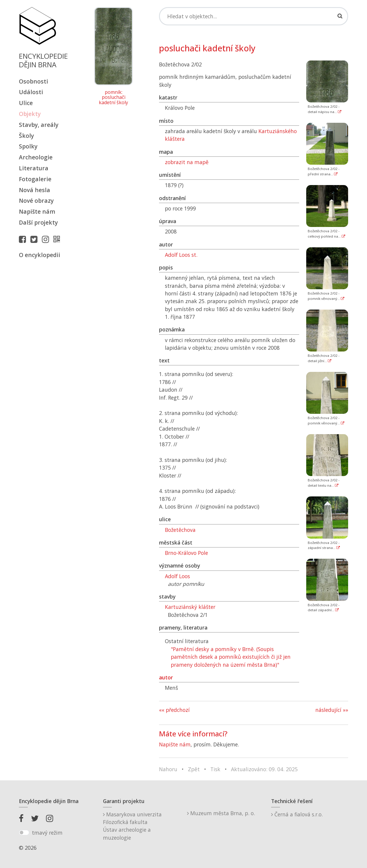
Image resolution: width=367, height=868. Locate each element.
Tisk (215, 769)
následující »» (332, 710)
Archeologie (36, 157)
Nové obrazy (36, 201)
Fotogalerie (35, 179)
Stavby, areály (39, 125)
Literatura (34, 168)
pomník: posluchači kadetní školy (113, 98)
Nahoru (168, 769)
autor (166, 677)
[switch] (24, 833)
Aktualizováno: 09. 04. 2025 (264, 769)
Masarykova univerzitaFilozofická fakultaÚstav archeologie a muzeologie (132, 826)
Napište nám (37, 211)
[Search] (254, 16)
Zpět (194, 769)
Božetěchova (180, 530)
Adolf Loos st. (181, 255)
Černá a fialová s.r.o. (297, 814)
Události (31, 92)
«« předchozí (174, 710)
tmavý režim (47, 833)
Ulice (26, 103)
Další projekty (38, 222)
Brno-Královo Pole (186, 553)
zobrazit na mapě (187, 162)
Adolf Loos (177, 576)
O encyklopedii (40, 255)
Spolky (28, 146)
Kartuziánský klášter (190, 607)
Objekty (30, 114)
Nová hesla (35, 190)
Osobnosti (33, 81)
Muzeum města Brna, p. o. (221, 813)
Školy (26, 136)
